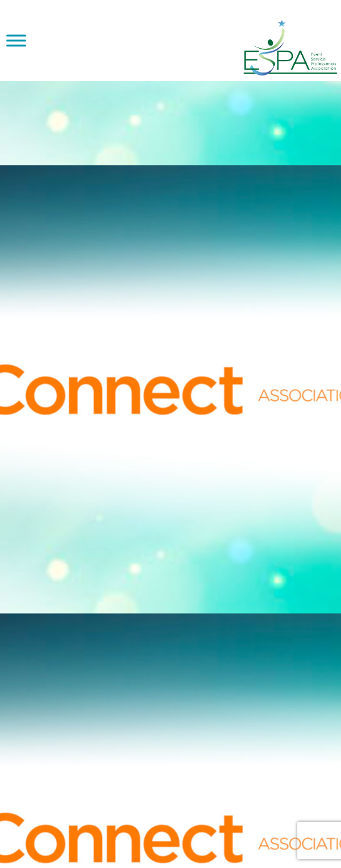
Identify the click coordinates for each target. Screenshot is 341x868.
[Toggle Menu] (16, 40)
